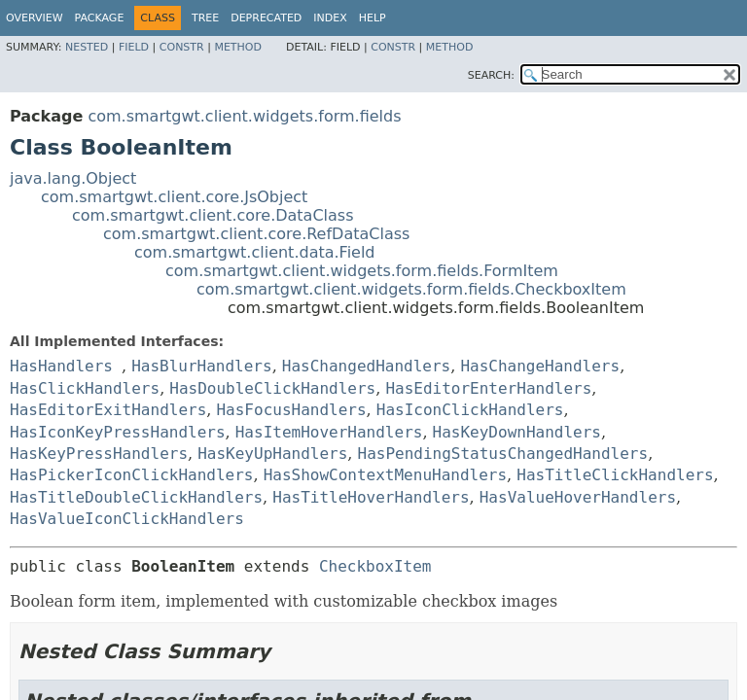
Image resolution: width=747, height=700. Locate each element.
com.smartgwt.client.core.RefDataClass (256, 234)
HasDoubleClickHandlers (272, 388)
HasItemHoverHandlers (329, 432)
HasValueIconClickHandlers (127, 519)
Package (100, 18)
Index (330, 18)
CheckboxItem (375, 566)
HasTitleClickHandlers (615, 475)
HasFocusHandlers (291, 410)
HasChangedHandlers (366, 366)
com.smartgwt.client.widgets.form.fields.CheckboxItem (411, 289)
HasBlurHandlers (202, 366)
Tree (205, 18)
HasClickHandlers (85, 388)
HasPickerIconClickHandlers (131, 475)
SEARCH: (491, 75)
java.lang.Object (73, 178)
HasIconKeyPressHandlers (118, 432)
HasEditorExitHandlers (108, 410)
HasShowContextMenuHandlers (385, 475)
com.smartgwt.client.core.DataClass (213, 215)
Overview (35, 18)
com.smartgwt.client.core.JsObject (174, 197)
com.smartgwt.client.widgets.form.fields (244, 116)
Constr (182, 47)
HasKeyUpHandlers (272, 454)
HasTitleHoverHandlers (371, 497)
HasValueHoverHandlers (578, 497)
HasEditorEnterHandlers (488, 388)
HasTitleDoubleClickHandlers (136, 497)
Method (238, 47)
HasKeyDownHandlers (517, 432)
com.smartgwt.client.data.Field (255, 252)
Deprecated (266, 18)
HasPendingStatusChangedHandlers (503, 454)
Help (373, 18)
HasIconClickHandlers (470, 410)
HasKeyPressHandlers (99, 454)
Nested (87, 47)
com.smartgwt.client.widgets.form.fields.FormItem (362, 271)
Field (134, 47)
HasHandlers (61, 366)
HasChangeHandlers (540, 366)
